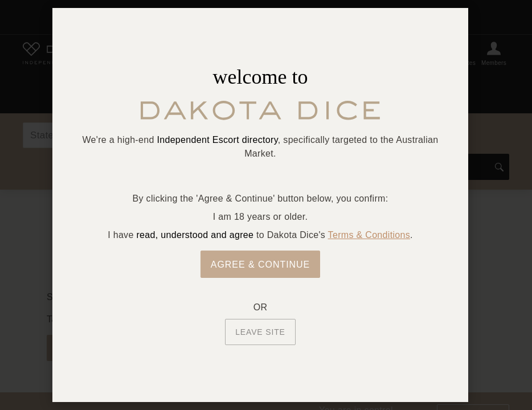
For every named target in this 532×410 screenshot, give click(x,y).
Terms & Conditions (369, 235)
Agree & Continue (261, 265)
